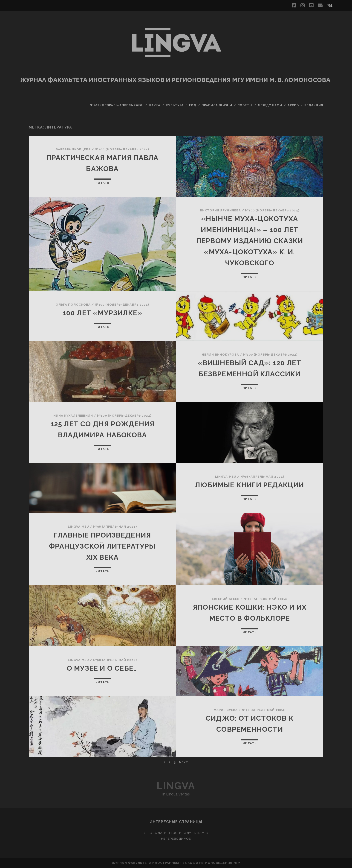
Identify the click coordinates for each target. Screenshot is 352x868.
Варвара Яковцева (73, 149)
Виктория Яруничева (220, 210)
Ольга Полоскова (73, 305)
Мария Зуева (226, 710)
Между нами (270, 105)
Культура (175, 105)
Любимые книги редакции (250, 485)
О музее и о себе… (102, 668)
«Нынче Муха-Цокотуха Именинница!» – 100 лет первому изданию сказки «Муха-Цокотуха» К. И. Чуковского (250, 241)
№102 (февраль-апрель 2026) (117, 105)
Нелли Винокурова (220, 355)
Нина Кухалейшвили (73, 416)
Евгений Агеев (226, 599)
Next (184, 762)
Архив (293, 105)
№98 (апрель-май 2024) (262, 477)
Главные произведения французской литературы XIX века (102, 546)
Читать (102, 183)
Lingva (176, 786)
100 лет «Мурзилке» (102, 313)
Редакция (314, 105)
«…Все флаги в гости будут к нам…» (176, 833)
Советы (245, 105)
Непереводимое (176, 839)
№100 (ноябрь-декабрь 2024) (122, 149)
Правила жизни (217, 105)
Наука (155, 105)
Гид (193, 105)
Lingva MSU (226, 477)
